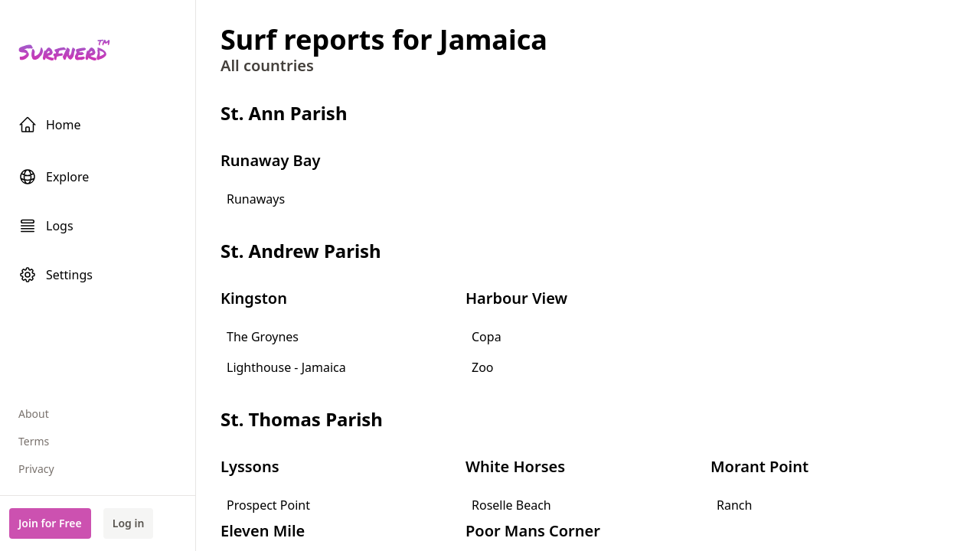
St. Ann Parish (284, 113)
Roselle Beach (511, 505)
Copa (487, 337)
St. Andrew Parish (301, 251)
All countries (267, 65)
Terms (34, 441)
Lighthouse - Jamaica (286, 367)
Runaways (256, 199)
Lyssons (250, 466)
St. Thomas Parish (302, 419)
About (34, 414)
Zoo (483, 367)
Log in (129, 523)
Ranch (734, 505)
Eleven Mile (263, 531)
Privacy (36, 469)
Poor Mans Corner (533, 531)
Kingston (254, 298)
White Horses (515, 466)
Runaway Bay (270, 160)
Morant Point (759, 466)
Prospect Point (268, 505)
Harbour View (516, 298)
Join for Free (50, 523)
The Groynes (263, 337)
